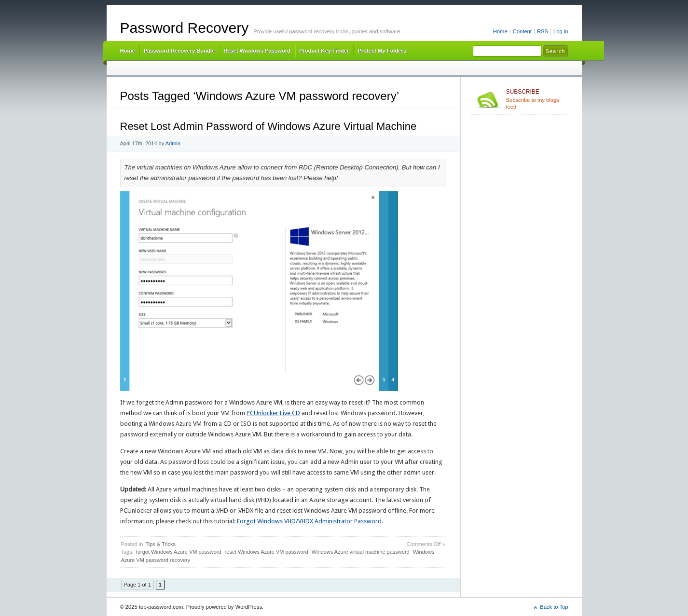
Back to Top (554, 607)
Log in (561, 31)
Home (500, 31)
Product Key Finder (324, 51)
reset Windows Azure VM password (267, 552)
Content (522, 31)
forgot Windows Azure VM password (179, 552)
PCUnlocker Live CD (273, 413)
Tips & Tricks (160, 544)
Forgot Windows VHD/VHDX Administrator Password (309, 521)
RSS (543, 31)
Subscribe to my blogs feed (537, 99)
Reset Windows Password (257, 51)
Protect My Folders (382, 51)
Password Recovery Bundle (179, 51)
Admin (173, 143)
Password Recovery (185, 28)
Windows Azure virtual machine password (361, 552)
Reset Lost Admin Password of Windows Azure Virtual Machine (268, 126)
